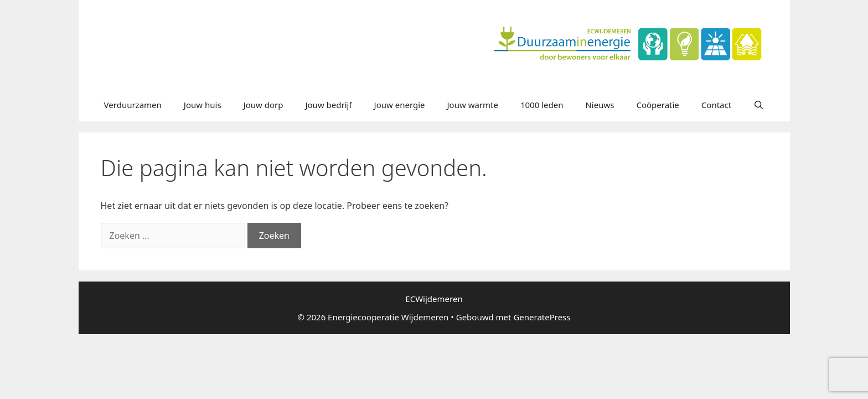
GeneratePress (542, 317)
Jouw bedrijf (328, 105)
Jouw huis (203, 105)
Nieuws (600, 105)
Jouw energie (400, 105)
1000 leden (542, 105)
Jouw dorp (263, 105)
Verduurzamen (133, 105)
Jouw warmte (473, 105)
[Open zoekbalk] (759, 105)
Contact (716, 105)
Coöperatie (657, 105)
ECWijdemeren (434, 299)
